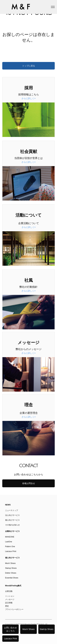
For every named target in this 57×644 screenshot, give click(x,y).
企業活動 (9, 591)
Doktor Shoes (11, 573)
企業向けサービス (12, 531)
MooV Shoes (28, 629)
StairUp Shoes (47, 629)
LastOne (9, 542)
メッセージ (10, 599)
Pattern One (10, 547)
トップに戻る (29, 66)
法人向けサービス (12, 515)
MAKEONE (10, 537)
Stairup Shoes (11, 568)
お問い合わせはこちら (10, 629)
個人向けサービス (12, 520)
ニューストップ (12, 510)
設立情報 (9, 603)
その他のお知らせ (12, 525)
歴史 (7, 606)
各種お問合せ (29, 483)
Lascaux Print (11, 639)
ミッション (10, 596)
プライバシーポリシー (14, 609)
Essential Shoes (12, 578)
